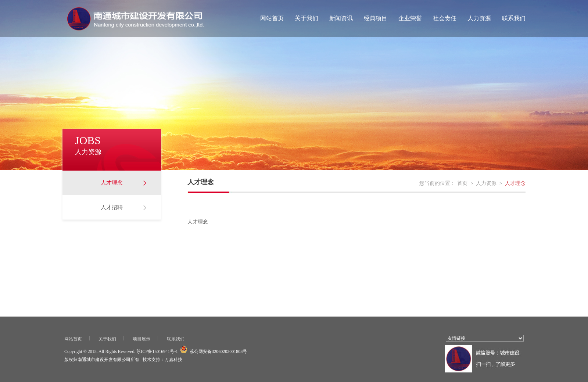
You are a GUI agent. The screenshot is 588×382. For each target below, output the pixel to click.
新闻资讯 (341, 18)
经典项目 (376, 18)
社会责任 (445, 18)
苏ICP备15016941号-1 (157, 351)
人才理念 (112, 183)
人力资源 (479, 18)
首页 (462, 183)
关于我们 (306, 18)
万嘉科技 (173, 360)
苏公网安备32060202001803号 (218, 351)
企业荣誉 (410, 18)
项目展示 (141, 339)
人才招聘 (112, 207)
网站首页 (272, 18)
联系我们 (514, 18)
